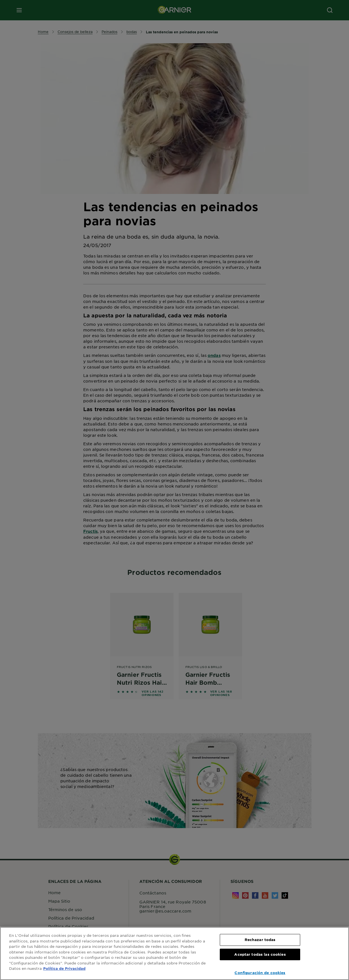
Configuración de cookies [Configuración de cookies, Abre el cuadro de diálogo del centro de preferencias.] (260, 973)
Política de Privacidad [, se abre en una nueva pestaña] (64, 968)
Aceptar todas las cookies (260, 954)
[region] (174, 953)
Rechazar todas (260, 940)
